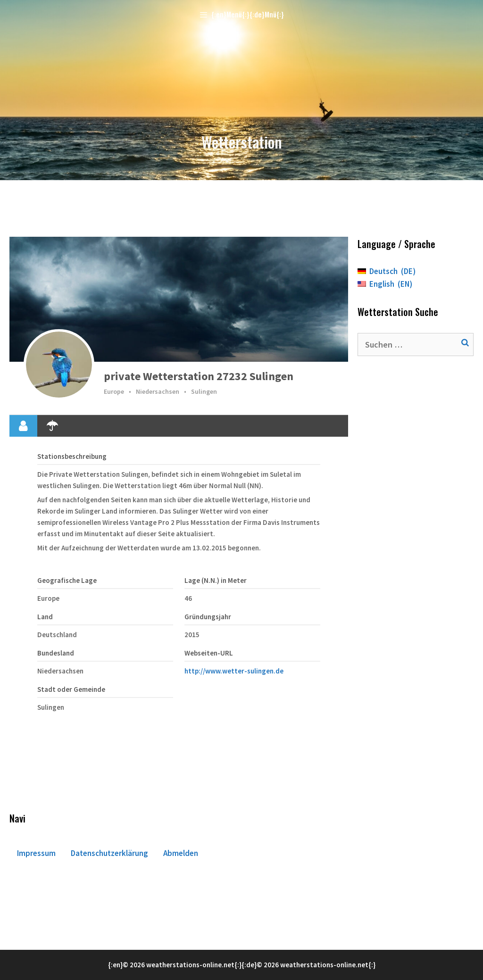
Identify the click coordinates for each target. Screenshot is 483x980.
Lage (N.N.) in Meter (216, 580)
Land (45, 617)
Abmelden (181, 853)
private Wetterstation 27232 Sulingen (199, 376)
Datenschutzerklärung (109, 853)
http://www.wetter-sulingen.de (234, 671)
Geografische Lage (67, 580)
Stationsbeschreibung (72, 456)
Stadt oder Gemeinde (71, 689)
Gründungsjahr (208, 617)
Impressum (36, 853)
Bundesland (56, 653)
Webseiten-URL (209, 653)
